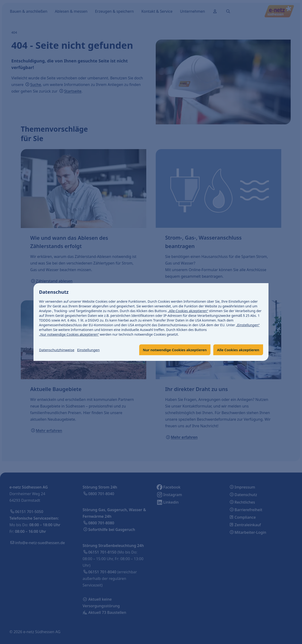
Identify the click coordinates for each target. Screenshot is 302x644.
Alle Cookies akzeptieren (237, 350)
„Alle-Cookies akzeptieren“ (188, 311)
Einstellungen (92, 350)
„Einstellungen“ (248, 325)
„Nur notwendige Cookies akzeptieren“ (69, 334)
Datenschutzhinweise (58, 350)
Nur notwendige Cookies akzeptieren (170, 350)
